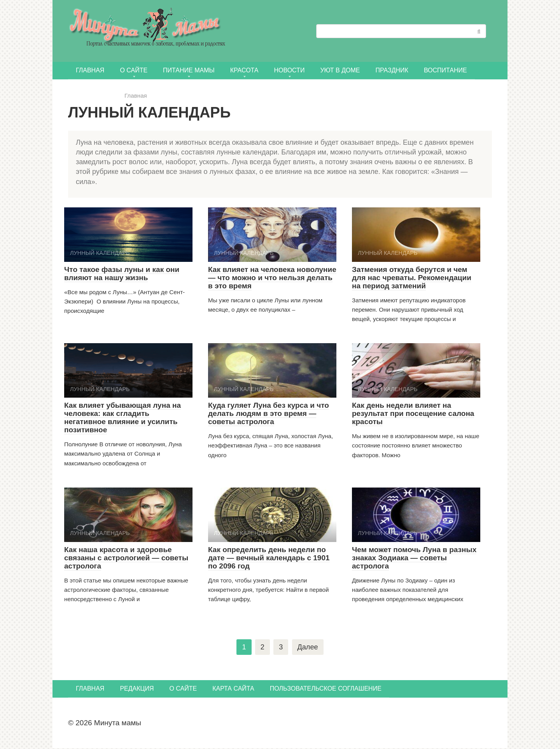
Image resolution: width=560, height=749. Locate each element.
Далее (308, 647)
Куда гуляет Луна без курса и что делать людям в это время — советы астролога (269, 413)
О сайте (134, 70)
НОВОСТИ (290, 70)
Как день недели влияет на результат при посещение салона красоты (413, 413)
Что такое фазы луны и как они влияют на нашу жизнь (122, 274)
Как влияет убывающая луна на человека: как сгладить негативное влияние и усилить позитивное (122, 417)
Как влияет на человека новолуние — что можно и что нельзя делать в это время (272, 278)
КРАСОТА (244, 70)
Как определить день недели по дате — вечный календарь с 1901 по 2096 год (269, 558)
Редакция (137, 689)
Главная (90, 70)
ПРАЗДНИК (392, 70)
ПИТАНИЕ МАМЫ (189, 70)
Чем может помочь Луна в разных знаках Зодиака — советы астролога (414, 558)
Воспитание (445, 70)
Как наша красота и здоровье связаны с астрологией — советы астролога (126, 558)
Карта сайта (233, 689)
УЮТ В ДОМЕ (340, 70)
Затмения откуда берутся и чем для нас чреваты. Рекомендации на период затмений (412, 278)
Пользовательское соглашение (326, 689)
